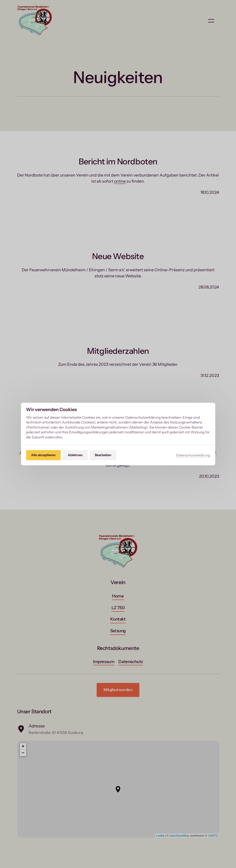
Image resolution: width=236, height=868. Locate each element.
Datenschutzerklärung (193, 455)
